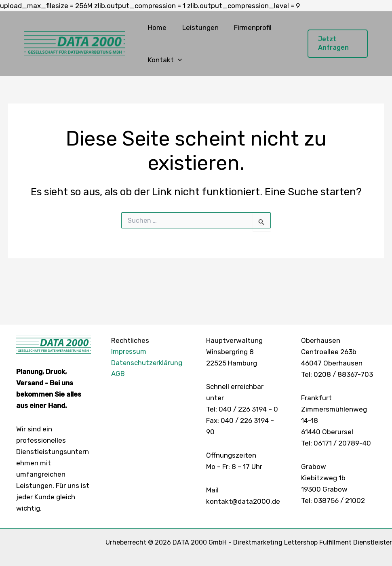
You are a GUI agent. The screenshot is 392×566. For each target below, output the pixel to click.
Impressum (129, 352)
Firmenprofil (248, 27)
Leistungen (198, 27)
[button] (177, 60)
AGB (118, 374)
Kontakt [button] (164, 60)
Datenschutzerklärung (147, 363)
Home (156, 27)
